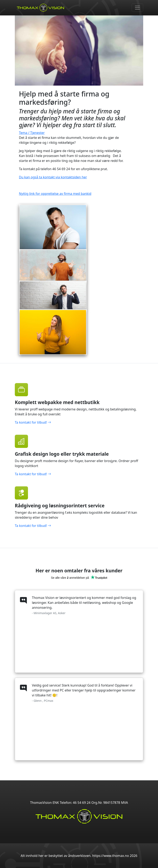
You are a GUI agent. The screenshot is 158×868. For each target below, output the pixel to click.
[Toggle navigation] (137, 8)
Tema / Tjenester (32, 133)
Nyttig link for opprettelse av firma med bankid (55, 194)
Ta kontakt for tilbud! (33, 422)
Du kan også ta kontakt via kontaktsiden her (53, 177)
